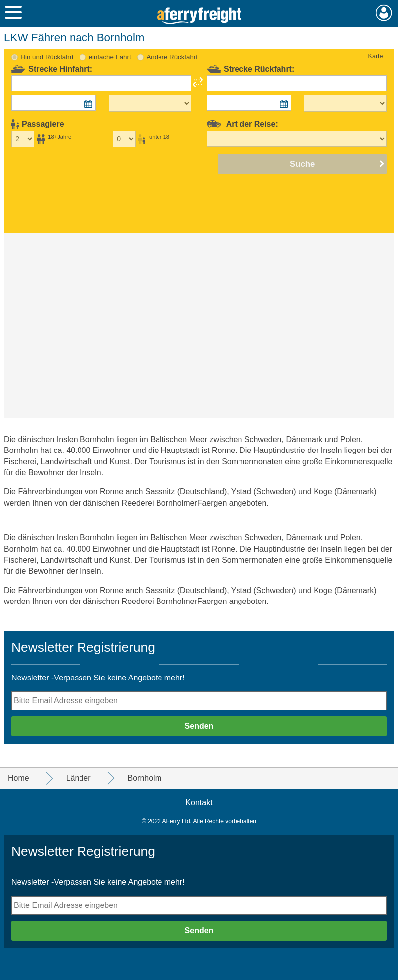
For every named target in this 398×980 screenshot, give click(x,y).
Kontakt (199, 802)
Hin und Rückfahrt (47, 57)
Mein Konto (384, 13)
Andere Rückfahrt (172, 57)
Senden (199, 726)
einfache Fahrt (110, 57)
